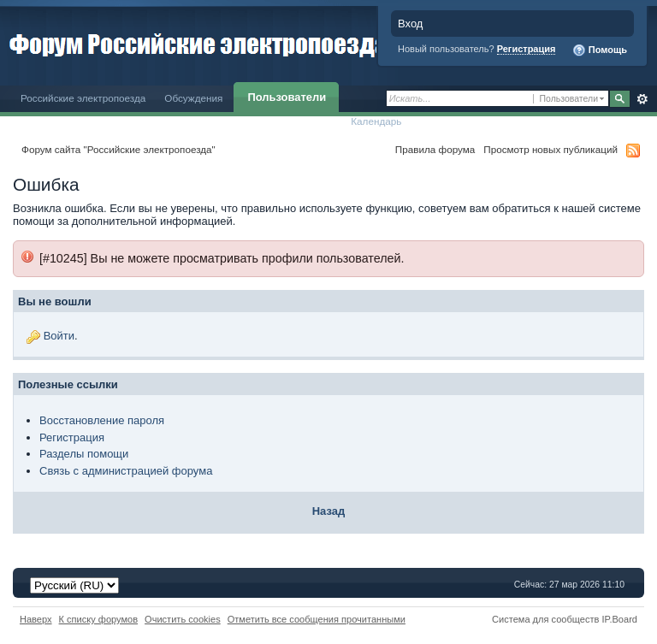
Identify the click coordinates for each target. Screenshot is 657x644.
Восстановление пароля (102, 420)
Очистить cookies (183, 619)
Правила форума (435, 149)
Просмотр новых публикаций (550, 149)
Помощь (600, 50)
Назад (329, 511)
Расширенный (642, 99)
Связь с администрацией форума (126, 471)
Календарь (376, 121)
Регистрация (527, 49)
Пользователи (287, 97)
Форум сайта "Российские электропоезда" (118, 149)
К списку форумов (99, 619)
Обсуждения (193, 98)
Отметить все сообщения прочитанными (317, 619)
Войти (59, 336)
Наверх (36, 619)
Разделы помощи (84, 454)
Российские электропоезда (83, 98)
